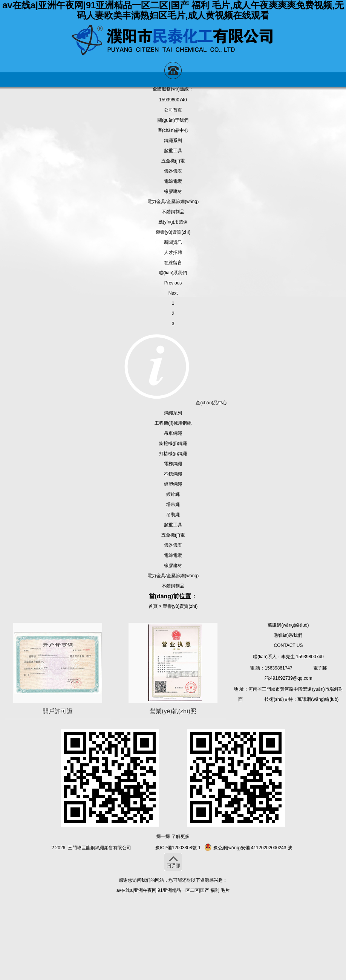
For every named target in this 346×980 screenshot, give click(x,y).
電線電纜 (173, 181)
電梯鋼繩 (173, 464)
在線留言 (173, 263)
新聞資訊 (173, 242)
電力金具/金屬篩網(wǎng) (173, 202)
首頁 (153, 606)
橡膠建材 (173, 191)
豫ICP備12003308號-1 (178, 848)
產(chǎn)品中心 (173, 130)
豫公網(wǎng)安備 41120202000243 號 (248, 848)
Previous (173, 283)
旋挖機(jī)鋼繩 (173, 443)
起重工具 (173, 151)
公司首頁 (173, 110)
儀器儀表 (173, 171)
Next (173, 293)
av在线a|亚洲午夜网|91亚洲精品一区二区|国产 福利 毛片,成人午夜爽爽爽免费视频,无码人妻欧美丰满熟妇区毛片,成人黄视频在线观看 (173, 10)
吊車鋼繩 (173, 433)
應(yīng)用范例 (173, 222)
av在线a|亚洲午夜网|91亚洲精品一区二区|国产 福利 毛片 (173, 890)
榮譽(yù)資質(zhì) (173, 232)
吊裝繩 (173, 515)
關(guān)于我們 (173, 120)
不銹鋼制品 (173, 212)
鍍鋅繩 (173, 494)
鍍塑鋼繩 (173, 484)
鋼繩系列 (173, 141)
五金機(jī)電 (173, 161)
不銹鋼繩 (173, 474)
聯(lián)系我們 (173, 273)
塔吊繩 (173, 505)
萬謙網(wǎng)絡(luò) (288, 625)
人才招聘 (173, 252)
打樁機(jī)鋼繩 (173, 454)
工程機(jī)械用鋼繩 (173, 423)
